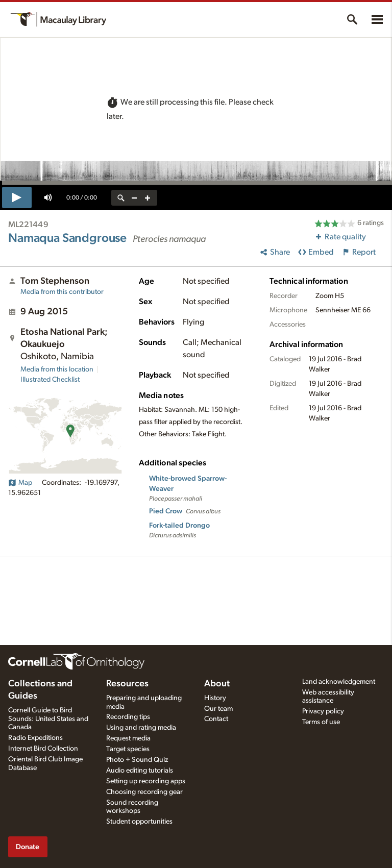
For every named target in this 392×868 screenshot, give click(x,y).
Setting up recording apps (146, 781)
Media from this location (57, 369)
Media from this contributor (62, 292)
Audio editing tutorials (140, 771)
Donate (28, 847)
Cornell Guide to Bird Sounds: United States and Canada (48, 719)
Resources (127, 684)
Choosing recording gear (144, 792)
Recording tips (128, 717)
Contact (216, 719)
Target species (128, 749)
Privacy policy (323, 711)
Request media (128, 738)
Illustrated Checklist (50, 380)
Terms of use (321, 722)
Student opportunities (139, 822)
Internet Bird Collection (43, 749)
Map (20, 483)
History (215, 698)
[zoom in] (148, 198)
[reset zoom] (121, 198)
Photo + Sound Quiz (137, 760)
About (217, 684)
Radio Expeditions (35, 738)
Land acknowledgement (339, 682)
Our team (218, 709)
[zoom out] (134, 198)
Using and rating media (141, 728)
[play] (17, 197)
